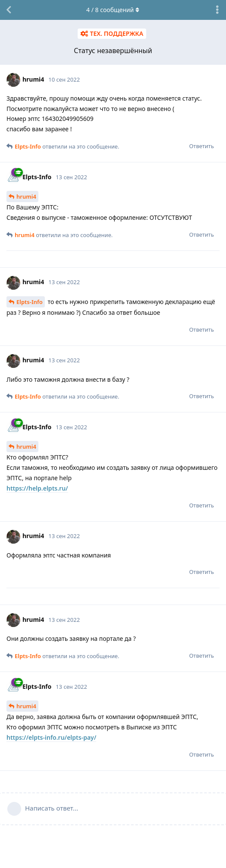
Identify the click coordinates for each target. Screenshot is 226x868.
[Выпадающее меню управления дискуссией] (217, 10)
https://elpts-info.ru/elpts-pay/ (51, 737)
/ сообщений (113, 10)
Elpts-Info (30, 302)
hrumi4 (26, 196)
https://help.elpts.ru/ (37, 488)
